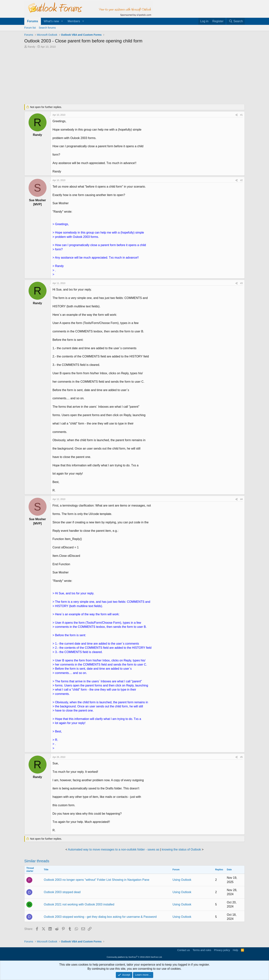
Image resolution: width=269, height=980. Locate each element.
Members (74, 21)
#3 (241, 283)
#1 (241, 115)
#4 (241, 499)
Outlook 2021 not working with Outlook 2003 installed (79, 904)
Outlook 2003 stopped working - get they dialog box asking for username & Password (100, 917)
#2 (241, 180)
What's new (51, 21)
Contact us (184, 950)
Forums (33, 21)
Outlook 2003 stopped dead (62, 892)
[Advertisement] (115, 77)
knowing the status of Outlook (181, 849)
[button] (62, 21)
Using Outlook (182, 880)
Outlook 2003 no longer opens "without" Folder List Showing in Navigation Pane (96, 880)
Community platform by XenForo (134, 957)
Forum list (30, 28)
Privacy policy (222, 950)
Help (235, 950)
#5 (241, 757)
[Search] (236, 21)
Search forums (47, 28)
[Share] (236, 115)
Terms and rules (202, 950)
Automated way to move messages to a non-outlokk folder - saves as (114, 849)
